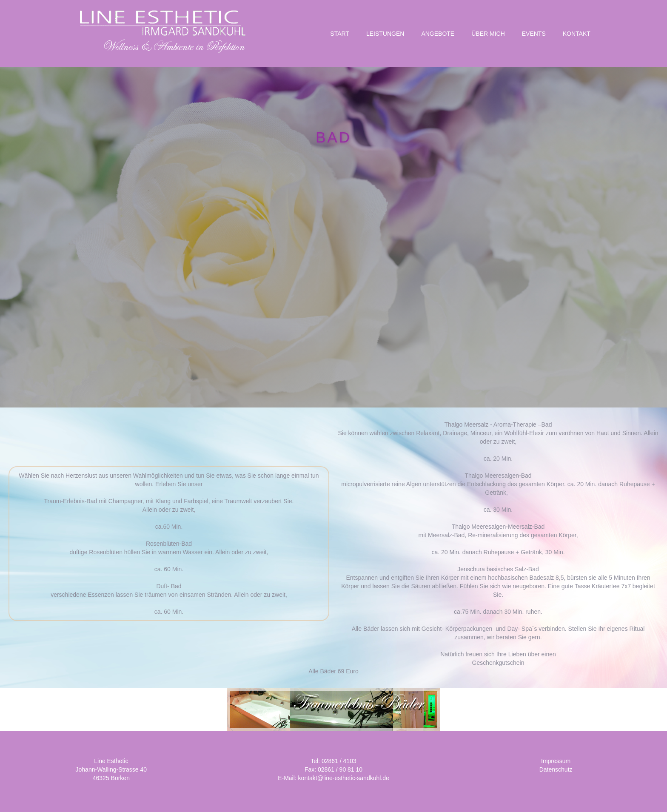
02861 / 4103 (339, 761)
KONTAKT (577, 34)
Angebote (438, 34)
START (340, 34)
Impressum (556, 761)
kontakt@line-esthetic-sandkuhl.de (344, 778)
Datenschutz (556, 769)
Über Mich (488, 34)
